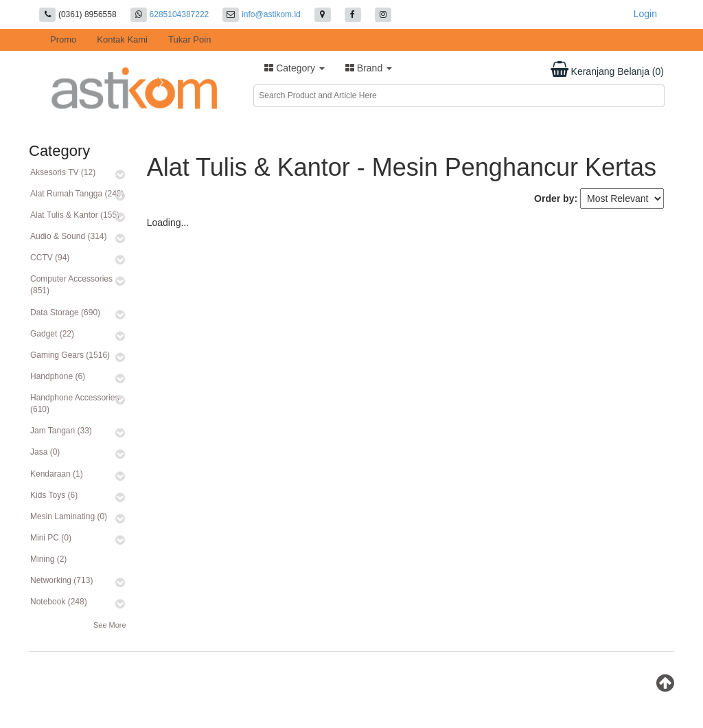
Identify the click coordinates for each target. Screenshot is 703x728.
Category (295, 68)
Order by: (556, 198)
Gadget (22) (52, 334)
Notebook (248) (59, 602)
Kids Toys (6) (54, 495)
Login (645, 14)
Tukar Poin (189, 39)
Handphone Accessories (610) (74, 403)
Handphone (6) (58, 376)
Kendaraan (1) (57, 474)
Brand (369, 68)
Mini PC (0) (51, 538)
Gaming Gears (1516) (70, 355)
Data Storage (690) (65, 312)
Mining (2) (48, 559)
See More (110, 625)
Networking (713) (61, 580)
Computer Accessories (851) (71, 285)
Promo (63, 39)
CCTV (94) (50, 258)
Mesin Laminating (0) (69, 516)
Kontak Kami (122, 39)
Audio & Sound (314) (68, 236)
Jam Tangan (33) (61, 431)
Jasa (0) (45, 452)
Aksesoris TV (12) (63, 172)
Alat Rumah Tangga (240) (77, 194)
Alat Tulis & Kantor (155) (75, 215)
